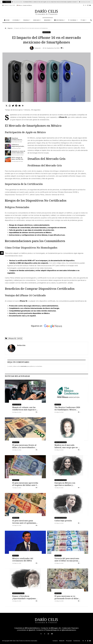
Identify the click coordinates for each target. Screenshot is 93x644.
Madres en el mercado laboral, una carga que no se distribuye (67, 446)
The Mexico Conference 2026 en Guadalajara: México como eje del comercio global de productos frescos (67, 408)
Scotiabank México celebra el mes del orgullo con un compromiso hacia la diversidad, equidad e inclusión (44, 2)
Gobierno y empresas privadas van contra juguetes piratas (18, 145)
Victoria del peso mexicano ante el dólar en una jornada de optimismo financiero (67, 560)
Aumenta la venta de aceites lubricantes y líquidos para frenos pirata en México (18, 152)
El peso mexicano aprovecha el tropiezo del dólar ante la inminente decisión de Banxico (25, 484)
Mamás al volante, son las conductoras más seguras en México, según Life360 (25, 408)
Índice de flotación (61, 442)
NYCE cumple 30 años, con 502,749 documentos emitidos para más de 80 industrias (18, 158)
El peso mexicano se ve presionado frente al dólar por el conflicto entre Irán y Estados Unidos (67, 597)
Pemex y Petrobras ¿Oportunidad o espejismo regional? (24, 597)
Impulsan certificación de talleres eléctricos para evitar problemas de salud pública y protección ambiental (18, 139)
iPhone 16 (12, 338)
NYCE (20, 338)
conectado (23, 366)
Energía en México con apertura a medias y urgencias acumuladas (65, 484)
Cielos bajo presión (63, 521)
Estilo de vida (17, 405)
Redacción (21, 345)
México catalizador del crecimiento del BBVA (23, 560)
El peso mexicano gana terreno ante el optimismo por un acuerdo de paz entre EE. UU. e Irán (25, 522)
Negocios (10, 28)
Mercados (16, 442)
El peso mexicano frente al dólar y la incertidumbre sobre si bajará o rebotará (24, 446)
